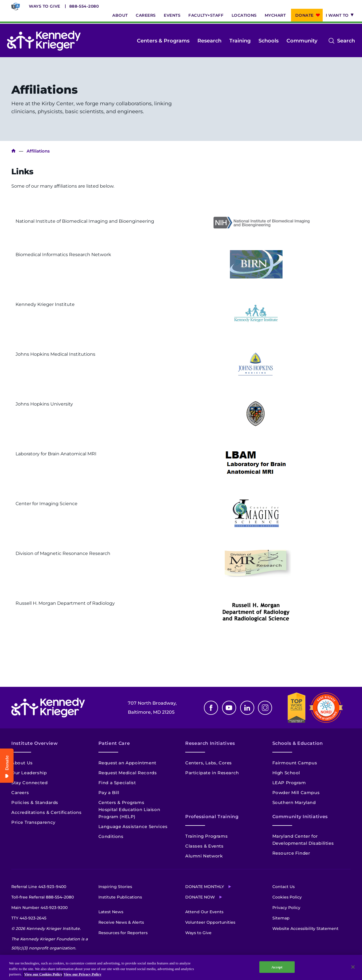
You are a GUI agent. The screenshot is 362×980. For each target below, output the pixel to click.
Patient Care (114, 743)
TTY (29, 918)
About (120, 15)
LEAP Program (289, 783)
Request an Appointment (127, 763)
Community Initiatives (300, 817)
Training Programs (206, 836)
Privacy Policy (286, 908)
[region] (181, 967)
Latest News (111, 912)
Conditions (111, 836)
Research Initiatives (210, 743)
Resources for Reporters (123, 933)
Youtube (229, 708)
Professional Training (212, 817)
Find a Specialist (117, 783)
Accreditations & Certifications (47, 812)
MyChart (275, 15)
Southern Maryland (294, 802)
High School (286, 773)
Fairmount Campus (295, 763)
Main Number (39, 908)
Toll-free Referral (43, 897)
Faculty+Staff (206, 15)
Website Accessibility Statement (305, 928)
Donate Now (200, 897)
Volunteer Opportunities (210, 922)
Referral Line (39, 887)
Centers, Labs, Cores (209, 763)
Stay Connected (29, 783)
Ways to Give (45, 6)
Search (346, 41)
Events (172, 15)
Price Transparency (33, 822)
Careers (146, 15)
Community (302, 41)
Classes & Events (204, 846)
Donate (304, 15)
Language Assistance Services (133, 826)
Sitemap (281, 918)
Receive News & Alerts (121, 922)
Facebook (211, 708)
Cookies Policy (287, 897)
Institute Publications (120, 897)
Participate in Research (212, 773)
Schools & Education (298, 743)
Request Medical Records (128, 773)
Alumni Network (204, 856)
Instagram (265, 708)
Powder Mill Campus (296, 793)
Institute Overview (35, 743)
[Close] (353, 967)
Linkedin (247, 708)
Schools (269, 41)
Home (13, 151)
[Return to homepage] (44, 41)
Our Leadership (29, 773)
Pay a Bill (109, 793)
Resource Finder (291, 853)
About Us (22, 763)
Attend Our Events (204, 912)
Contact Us (284, 887)
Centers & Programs (163, 41)
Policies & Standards (35, 802)
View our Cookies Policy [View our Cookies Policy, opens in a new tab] (43, 974)
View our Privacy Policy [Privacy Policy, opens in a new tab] (82, 974)
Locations (244, 15)
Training (240, 41)
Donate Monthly (205, 887)
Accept (277, 967)
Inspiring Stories (115, 887)
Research (209, 41)
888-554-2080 (84, 6)
